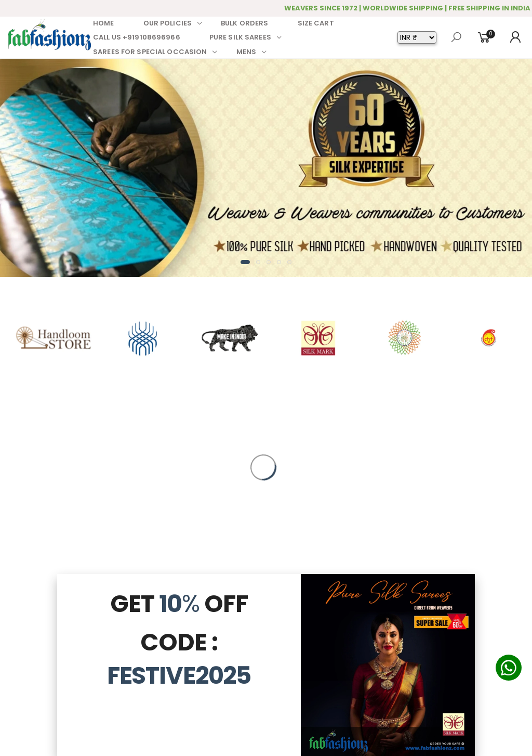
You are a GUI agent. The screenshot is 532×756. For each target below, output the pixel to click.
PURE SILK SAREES (240, 37)
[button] (245, 262)
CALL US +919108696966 (137, 37)
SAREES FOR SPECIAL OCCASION (150, 52)
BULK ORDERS (244, 23)
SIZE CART (316, 23)
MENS (247, 52)
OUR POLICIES (168, 23)
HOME (104, 23)
